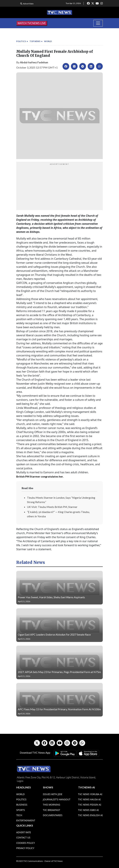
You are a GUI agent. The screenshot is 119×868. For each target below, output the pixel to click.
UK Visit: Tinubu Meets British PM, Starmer (52, 507)
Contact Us (23, 838)
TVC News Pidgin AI (90, 805)
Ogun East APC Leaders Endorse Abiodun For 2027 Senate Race (54, 634)
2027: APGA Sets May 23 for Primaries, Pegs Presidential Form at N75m (59, 672)
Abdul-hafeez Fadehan (34, 62)
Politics (21, 41)
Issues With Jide (53, 794)
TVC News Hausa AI (89, 799)
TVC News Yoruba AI (90, 794)
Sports (21, 810)
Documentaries (53, 815)
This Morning (52, 805)
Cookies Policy (26, 843)
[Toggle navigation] (98, 23)
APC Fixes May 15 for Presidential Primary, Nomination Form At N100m (59, 709)
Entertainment (26, 820)
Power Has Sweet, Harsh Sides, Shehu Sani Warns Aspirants (51, 597)
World (48, 41)
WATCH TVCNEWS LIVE (32, 23)
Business (22, 805)
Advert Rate (28, 4)
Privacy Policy (25, 848)
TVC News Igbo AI (88, 810)
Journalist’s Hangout (57, 799)
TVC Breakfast (52, 810)
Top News (35, 41)
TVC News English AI (90, 815)
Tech (19, 815)
